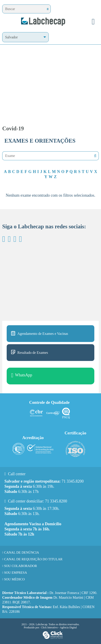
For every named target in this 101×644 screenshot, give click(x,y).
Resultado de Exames (33, 353)
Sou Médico (14, 579)
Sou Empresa (15, 573)
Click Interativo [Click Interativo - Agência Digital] (59, 627)
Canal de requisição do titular (33, 559)
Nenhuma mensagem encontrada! (95, 156)
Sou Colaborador (20, 566)
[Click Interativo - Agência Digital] (53, 638)
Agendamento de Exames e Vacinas (43, 334)
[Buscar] (48, 9)
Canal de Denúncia (21, 552)
